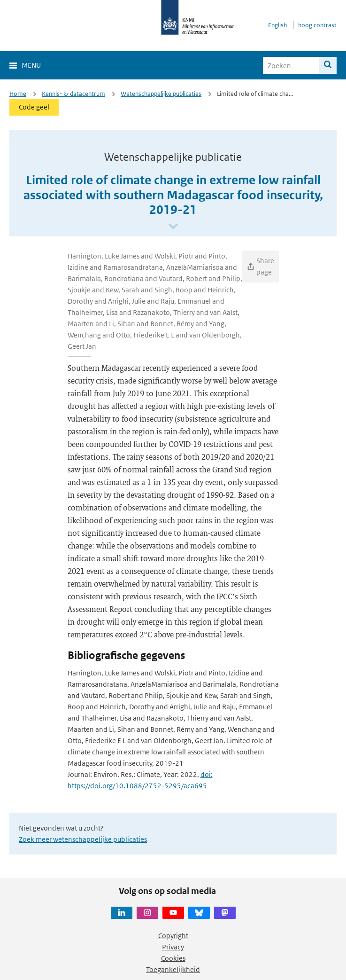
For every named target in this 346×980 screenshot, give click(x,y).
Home (18, 94)
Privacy (173, 947)
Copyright (173, 936)
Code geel (34, 107)
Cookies (173, 958)
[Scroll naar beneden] (173, 227)
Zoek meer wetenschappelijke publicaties (83, 839)
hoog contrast (317, 25)
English (277, 25)
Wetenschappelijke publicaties (161, 94)
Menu (31, 65)
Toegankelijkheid (173, 969)
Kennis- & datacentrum (73, 94)
